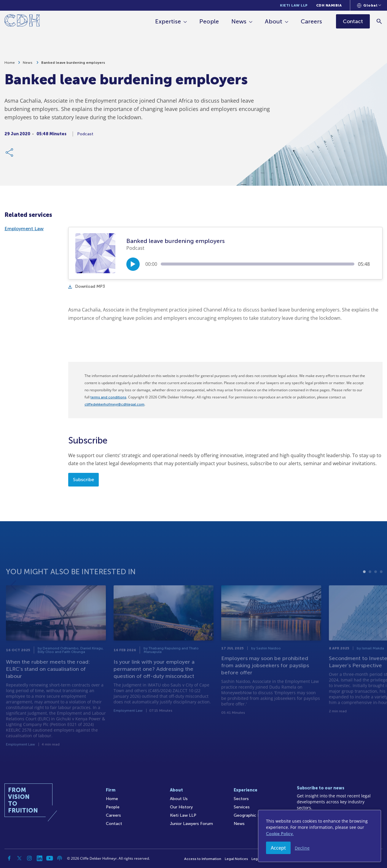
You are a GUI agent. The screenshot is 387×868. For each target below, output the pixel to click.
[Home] (22, 22)
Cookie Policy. (280, 834)
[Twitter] (19, 858)
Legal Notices (236, 859)
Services (242, 807)
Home (10, 64)
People (209, 21)
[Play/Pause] (133, 264)
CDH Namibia (329, 5)
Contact (114, 824)
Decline (302, 848)
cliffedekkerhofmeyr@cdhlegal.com (114, 404)
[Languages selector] (369, 5)
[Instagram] (29, 858)
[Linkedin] (39, 858)
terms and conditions (108, 397)
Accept (278, 848)
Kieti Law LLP (294, 5)
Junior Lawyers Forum (191, 824)
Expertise (168, 21)
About (274, 21)
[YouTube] (50, 858)
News (239, 21)
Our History (181, 807)
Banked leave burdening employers (73, 64)
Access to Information (203, 859)
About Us (179, 799)
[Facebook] (9, 858)
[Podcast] (60, 858)
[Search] (380, 21)
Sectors (241, 799)
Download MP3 (87, 286)
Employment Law (24, 229)
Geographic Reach (252, 815)
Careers (312, 21)
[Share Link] (10, 154)
